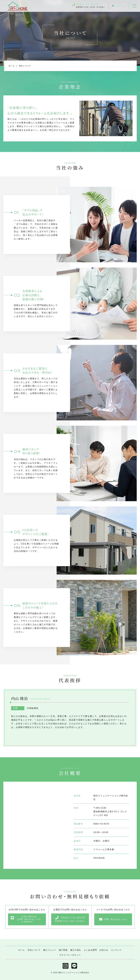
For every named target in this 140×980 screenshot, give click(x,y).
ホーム (22, 950)
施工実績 (63, 950)
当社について (34, 950)
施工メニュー (50, 950)
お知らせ (104, 950)
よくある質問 (90, 950)
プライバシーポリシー (70, 955)
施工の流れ (76, 950)
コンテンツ (116, 950)
